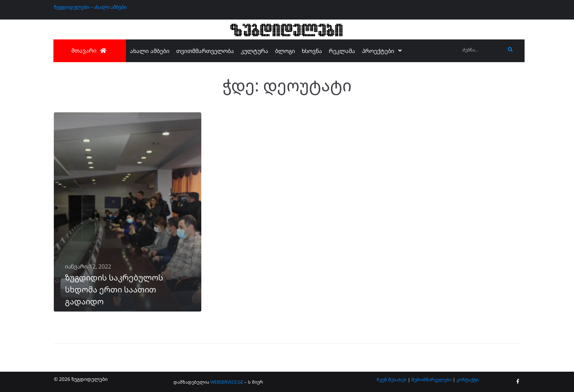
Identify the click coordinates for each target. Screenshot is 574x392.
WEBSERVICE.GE (227, 382)
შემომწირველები (431, 379)
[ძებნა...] (482, 50)
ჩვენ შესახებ (392, 379)
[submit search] (510, 50)
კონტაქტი (468, 379)
